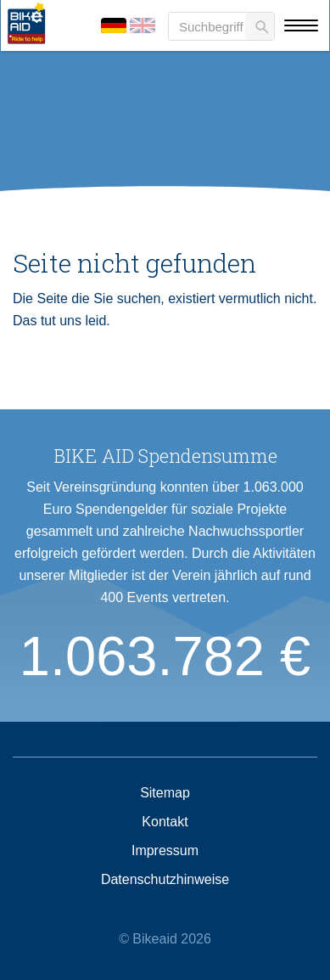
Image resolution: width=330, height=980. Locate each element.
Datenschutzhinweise (165, 880)
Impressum (165, 851)
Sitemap (165, 793)
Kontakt (165, 822)
